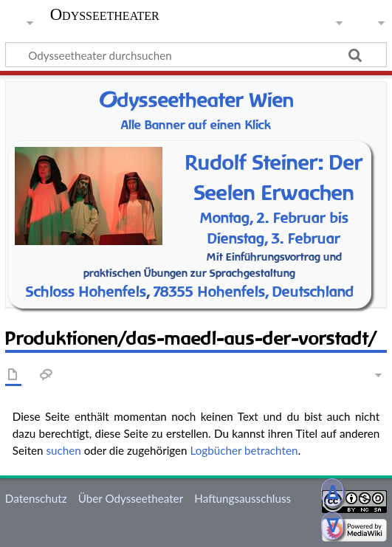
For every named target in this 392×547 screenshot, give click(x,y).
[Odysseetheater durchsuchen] (196, 55)
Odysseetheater (105, 15)
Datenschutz (36, 498)
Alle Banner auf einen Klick (196, 125)
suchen (63, 450)
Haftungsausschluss (243, 498)
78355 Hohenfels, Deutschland (254, 292)
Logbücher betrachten (244, 450)
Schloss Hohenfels (86, 292)
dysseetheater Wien (196, 100)
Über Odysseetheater (131, 498)
